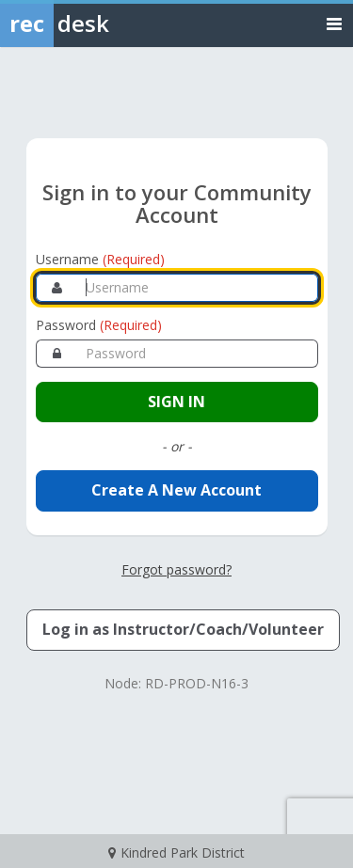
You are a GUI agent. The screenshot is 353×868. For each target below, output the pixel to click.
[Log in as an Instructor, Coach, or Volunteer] (183, 630)
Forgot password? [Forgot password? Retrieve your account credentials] (176, 569)
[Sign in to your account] (177, 402)
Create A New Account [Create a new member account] (176, 490)
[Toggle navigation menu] (334, 23)
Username (100, 259)
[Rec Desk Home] (104, 24)
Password (99, 325)
